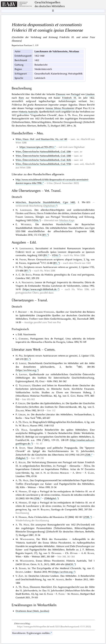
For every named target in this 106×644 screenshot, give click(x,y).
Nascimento (28, 282)
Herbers (23, 491)
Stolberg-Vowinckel (44, 312)
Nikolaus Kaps (67, 220)
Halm (24, 430)
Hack (75, 115)
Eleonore (61, 94)
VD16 (35, 220)
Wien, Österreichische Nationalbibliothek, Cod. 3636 (43, 160)
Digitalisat (49, 206)
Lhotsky (23, 374)
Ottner (74, 553)
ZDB (88, 455)
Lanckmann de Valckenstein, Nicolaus (57, 51)
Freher (23, 260)
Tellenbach (25, 385)
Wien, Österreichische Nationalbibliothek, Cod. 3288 (43, 156)
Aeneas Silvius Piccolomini (60, 108)
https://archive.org (26, 370)
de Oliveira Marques (58, 473)
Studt (22, 448)
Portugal (75, 94)
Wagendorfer (27, 539)
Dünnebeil (57, 553)
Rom (21, 98)
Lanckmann (26, 210)
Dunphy (19, 572)
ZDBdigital (50, 498)
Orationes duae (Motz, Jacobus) (32, 611)
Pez (21, 267)
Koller (22, 462)
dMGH (69, 564)
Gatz (73, 396)
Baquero (45, 509)
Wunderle (26, 224)
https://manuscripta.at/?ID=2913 (36, 147)
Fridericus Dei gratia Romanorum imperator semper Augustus (45, 105)
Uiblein (22, 403)
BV (44, 235)
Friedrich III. (69, 98)
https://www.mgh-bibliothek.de (40, 289)
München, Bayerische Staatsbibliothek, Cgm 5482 (45, 202)
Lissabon (90, 94)
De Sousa (27, 275)
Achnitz (60, 579)
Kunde (91, 553)
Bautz (26, 426)
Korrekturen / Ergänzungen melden (31, 633)
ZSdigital (20, 458)
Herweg (75, 594)
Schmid (22, 568)
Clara (91, 473)
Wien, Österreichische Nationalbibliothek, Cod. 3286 (43, 152)
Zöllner (20, 410)
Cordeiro (23, 339)
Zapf (21, 576)
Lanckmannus (26, 248)
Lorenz (23, 363)
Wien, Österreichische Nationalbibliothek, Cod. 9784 (43, 164)
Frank (50, 594)
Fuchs (62, 594)
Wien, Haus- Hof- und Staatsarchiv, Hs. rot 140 (41, 139)
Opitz (79, 473)
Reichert (23, 312)
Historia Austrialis (28, 112)
